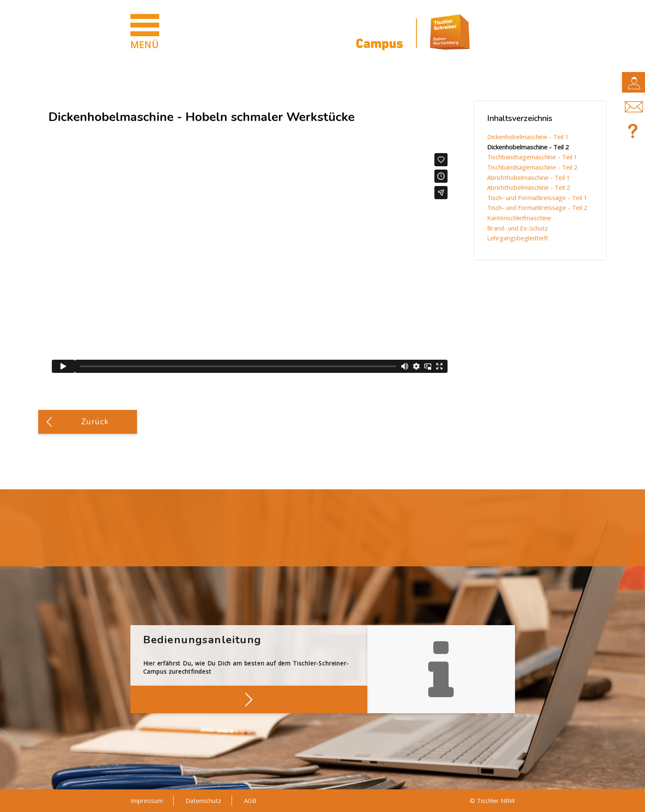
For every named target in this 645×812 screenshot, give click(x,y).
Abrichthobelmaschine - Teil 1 (529, 177)
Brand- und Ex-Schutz (517, 228)
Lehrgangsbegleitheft (518, 238)
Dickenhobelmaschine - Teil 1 (528, 137)
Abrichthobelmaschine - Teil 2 (529, 187)
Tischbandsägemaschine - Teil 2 (532, 167)
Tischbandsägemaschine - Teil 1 (532, 157)
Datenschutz (203, 800)
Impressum (147, 800)
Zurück (95, 422)
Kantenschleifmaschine (519, 218)
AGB (250, 800)
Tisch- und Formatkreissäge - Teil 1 (537, 198)
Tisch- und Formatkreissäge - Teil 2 (537, 207)
